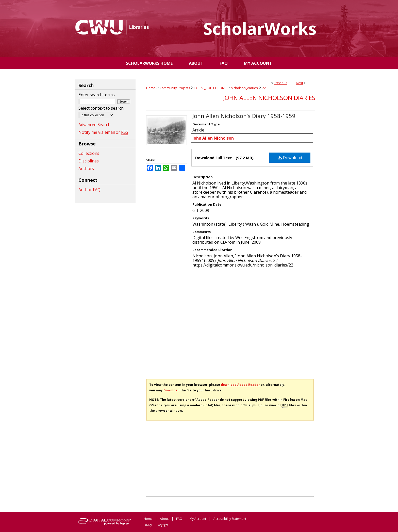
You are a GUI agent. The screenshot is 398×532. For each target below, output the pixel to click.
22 (264, 88)
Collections (89, 153)
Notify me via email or (103, 132)
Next (300, 83)
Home (151, 88)
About (164, 519)
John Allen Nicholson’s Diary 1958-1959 (244, 116)
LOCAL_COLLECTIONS (210, 88)
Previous (280, 83)
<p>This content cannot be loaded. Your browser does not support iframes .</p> (231, 322)
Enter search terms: (97, 95)
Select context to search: (101, 108)
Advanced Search (94, 125)
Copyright (162, 525)
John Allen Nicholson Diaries (269, 98)
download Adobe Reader (240, 385)
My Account (198, 519)
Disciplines (89, 161)
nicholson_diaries (244, 88)
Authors (86, 169)
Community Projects (175, 88)
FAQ (179, 519)
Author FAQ (89, 190)
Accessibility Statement (230, 519)
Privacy (148, 525)
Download (290, 158)
